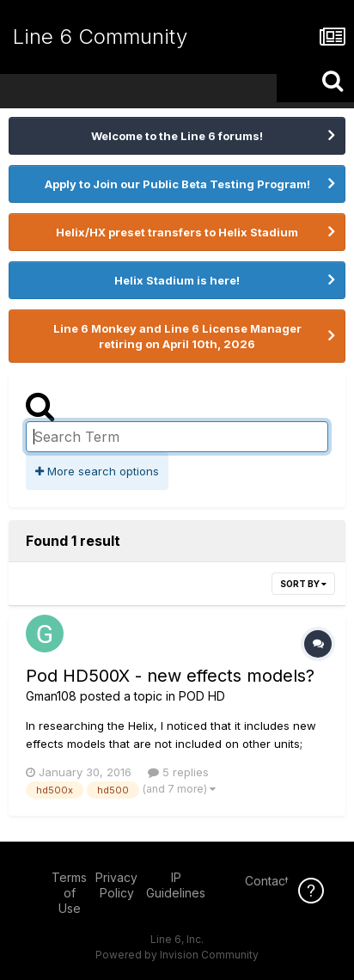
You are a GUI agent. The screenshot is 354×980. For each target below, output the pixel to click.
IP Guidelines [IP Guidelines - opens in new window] (176, 885)
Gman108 (51, 696)
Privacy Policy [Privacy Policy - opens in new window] (116, 885)
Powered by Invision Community (177, 955)
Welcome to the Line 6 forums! (177, 136)
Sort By (303, 584)
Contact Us (276, 881)
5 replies (178, 772)
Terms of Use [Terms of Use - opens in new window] (69, 893)
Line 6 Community (100, 37)
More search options (97, 471)
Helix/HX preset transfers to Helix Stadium (177, 232)
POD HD (202, 696)
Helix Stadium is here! (177, 280)
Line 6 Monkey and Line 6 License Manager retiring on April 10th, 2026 (177, 336)
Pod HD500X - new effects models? (170, 676)
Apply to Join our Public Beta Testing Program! (177, 184)
